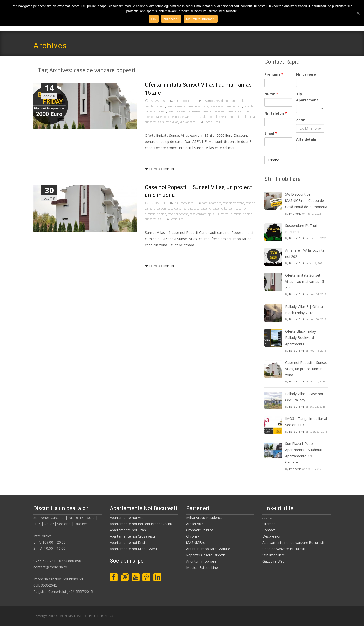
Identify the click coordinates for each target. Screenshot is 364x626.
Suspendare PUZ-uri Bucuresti (301, 229)
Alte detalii (306, 139)
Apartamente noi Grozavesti (132, 536)
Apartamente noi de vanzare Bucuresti (293, 542)
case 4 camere (176, 106)
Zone (301, 120)
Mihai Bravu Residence (204, 518)
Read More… (156, 157)
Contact (269, 530)
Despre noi (271, 536)
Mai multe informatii (201, 19)
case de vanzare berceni (226, 106)
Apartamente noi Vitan (128, 518)
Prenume (274, 74)
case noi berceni (190, 111)
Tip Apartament (307, 97)
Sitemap (269, 524)
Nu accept (171, 19)
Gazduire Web (274, 561)
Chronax (193, 536)
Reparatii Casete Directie (206, 555)
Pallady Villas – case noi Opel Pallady (304, 397)
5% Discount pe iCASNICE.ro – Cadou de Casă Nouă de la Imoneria (306, 201)
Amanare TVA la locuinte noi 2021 (305, 253)
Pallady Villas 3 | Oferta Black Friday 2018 (304, 310)
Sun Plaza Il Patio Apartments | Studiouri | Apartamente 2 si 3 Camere (305, 453)
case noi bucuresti (214, 111)
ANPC (267, 518)
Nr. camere (306, 74)
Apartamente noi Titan (128, 530)
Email (271, 133)
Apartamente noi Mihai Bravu (133, 549)
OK (154, 19)
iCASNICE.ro (196, 542)
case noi (173, 111)
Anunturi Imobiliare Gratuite (208, 549)
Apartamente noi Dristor (129, 542)
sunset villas (170, 122)
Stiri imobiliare (183, 101)
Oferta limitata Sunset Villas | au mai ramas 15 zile (305, 282)
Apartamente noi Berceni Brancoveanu (141, 524)
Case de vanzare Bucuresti (284, 549)
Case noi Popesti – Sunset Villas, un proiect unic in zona (306, 369)
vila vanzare (188, 122)
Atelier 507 (195, 524)
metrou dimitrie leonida (236, 214)
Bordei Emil (212, 122)
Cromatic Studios (200, 530)
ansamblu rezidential (216, 101)
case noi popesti (167, 117)
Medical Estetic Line (202, 567)
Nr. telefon (276, 113)
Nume (271, 94)
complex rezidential (222, 117)
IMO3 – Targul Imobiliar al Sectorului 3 (306, 422)
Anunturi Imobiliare (201, 561)
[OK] (358, 13)
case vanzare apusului (193, 117)
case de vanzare (198, 106)
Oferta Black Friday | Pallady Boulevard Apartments (302, 338)
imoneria (295, 213)
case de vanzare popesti (184, 208)
